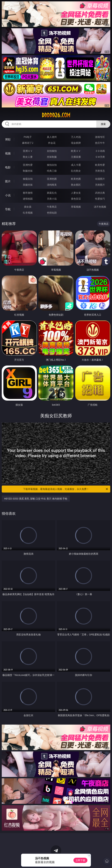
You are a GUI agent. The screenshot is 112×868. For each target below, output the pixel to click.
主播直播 (76, 157)
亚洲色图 (52, 179)
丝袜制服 (52, 157)
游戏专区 (100, 137)
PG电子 (28, 137)
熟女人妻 (28, 157)
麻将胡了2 (28, 143)
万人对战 (76, 137)
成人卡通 (76, 165)
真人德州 (52, 137)
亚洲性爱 (28, 165)
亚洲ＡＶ (28, 151)
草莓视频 (76, 207)
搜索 (103, 124)
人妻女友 (76, 193)
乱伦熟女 (76, 171)
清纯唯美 (52, 185)
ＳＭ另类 (100, 157)
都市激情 (28, 193)
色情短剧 (52, 213)
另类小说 (52, 199)
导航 (8, 209)
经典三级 (52, 171)
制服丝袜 (28, 171)
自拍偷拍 (52, 151)
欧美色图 (76, 179)
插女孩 (28, 207)
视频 (8, 153)
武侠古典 (100, 193)
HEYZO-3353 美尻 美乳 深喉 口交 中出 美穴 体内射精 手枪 (36, 499)
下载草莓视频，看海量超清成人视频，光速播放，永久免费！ (66, 489)
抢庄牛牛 (100, 143)
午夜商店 (52, 207)
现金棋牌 (76, 143)
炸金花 (52, 143)
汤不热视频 (100, 207)
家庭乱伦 (52, 193)
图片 (8, 181)
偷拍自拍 (52, 165)
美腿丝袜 (28, 185)
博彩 (8, 139)
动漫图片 (100, 179)
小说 (8, 195)
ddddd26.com (56, 115)
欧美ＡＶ (76, 151)
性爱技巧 (100, 199)
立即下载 (80, 860)
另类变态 (100, 171)
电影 (8, 167)
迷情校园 (28, 199)
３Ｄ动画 (100, 151)
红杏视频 (28, 213)
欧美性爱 (100, 165)
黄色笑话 (76, 199)
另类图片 (100, 185)
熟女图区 (76, 185)
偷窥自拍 (28, 179)
